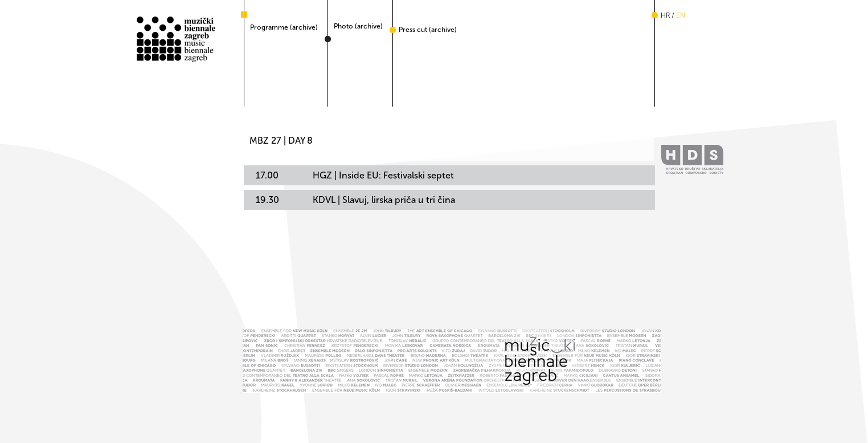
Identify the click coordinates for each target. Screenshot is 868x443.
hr (665, 15)
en (681, 15)
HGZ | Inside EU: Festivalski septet (355, 175)
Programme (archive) (284, 27)
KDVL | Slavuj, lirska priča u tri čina (355, 200)
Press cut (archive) (428, 30)
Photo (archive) (358, 26)
